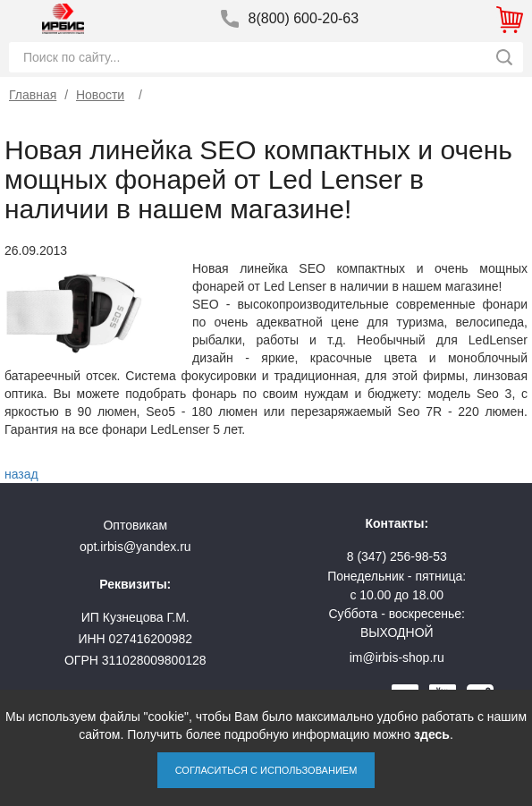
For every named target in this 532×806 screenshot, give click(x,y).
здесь (432, 734)
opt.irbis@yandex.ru (135, 547)
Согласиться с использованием (266, 770)
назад (21, 474)
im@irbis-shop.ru (397, 658)
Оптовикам (135, 525)
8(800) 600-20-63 (304, 18)
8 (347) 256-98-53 (397, 556)
